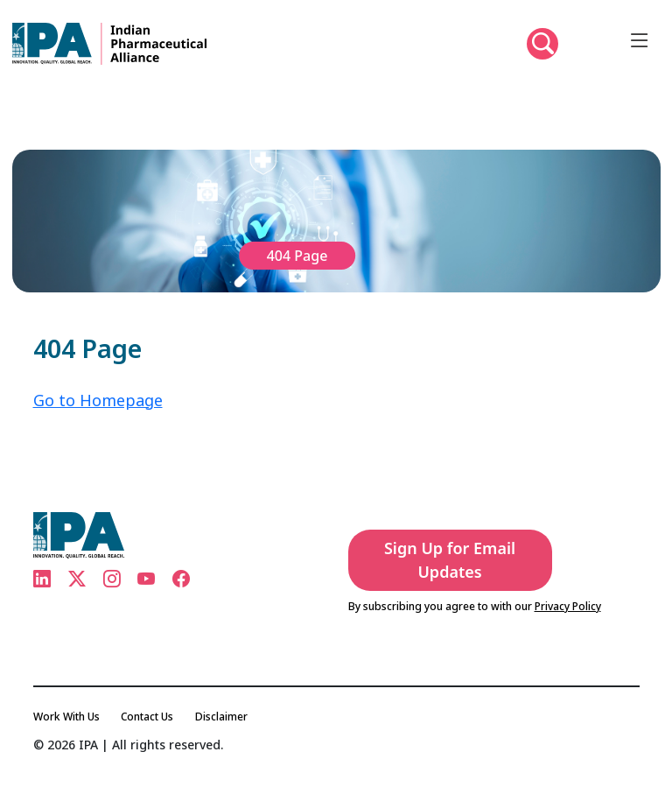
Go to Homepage (98, 400)
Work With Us (66, 717)
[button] (542, 44)
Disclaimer (221, 717)
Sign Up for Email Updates (450, 560)
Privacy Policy (568, 606)
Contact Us (147, 717)
